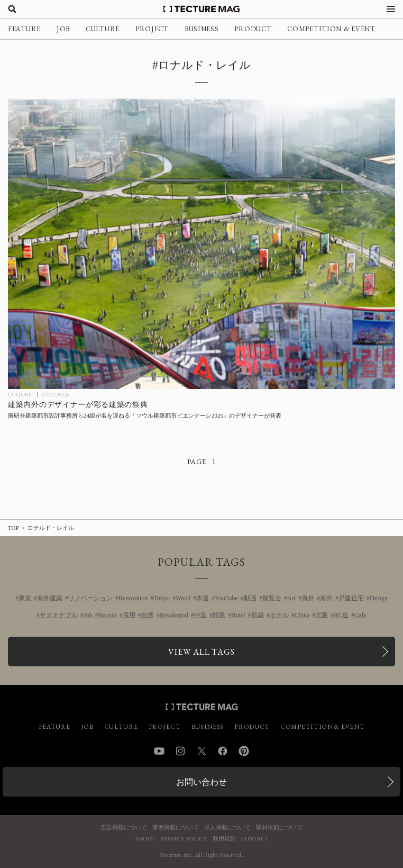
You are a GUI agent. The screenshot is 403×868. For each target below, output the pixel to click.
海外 (308, 598)
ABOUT (145, 839)
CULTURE (103, 29)
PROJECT (152, 29)
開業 (219, 615)
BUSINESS (202, 29)
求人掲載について (227, 828)
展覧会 (272, 598)
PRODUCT (253, 29)
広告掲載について (124, 828)
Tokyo (162, 598)
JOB (63, 29)
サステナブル (59, 615)
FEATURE (24, 29)
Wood (183, 598)
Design (379, 598)
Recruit (108, 615)
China (302, 615)
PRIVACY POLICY (184, 839)
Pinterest (244, 751)
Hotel (238, 615)
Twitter (201, 751)
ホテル (279, 615)
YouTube (226, 598)
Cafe (360, 615)
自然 (148, 615)
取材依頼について (279, 828)
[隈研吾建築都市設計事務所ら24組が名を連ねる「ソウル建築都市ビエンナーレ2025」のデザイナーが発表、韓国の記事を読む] (201, 244)
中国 (200, 615)
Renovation (133, 598)
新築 (258, 615)
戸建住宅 (351, 598)
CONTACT (255, 839)
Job (88, 615)
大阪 (322, 615)
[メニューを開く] (391, 9)
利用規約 (224, 839)
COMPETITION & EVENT (331, 29)
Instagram (180, 751)
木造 (203, 598)
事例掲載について (176, 828)
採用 (129, 615)
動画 (250, 598)
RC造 (341, 615)
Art (291, 598)
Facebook (223, 751)
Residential (174, 615)
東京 (25, 598)
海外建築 (50, 598)
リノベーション (90, 598)
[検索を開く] (12, 9)
